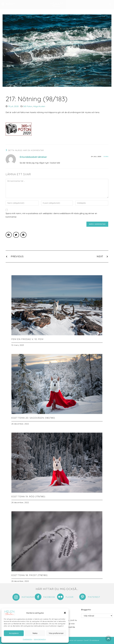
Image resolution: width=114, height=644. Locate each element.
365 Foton (28, 106)
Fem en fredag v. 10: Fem (27, 339)
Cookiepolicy (28, 639)
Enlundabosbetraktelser (33, 157)
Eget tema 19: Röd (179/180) (28, 497)
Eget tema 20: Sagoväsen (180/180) (33, 418)
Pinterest (94, 597)
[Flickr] (60, 597)
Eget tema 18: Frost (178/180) (30, 575)
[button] (65, 613)
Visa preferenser (56, 633)
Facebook (49, 597)
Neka (35, 633)
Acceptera (14, 633)
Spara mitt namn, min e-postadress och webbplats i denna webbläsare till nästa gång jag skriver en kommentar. (51, 215)
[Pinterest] (83, 597)
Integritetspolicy (40, 639)
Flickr (70, 597)
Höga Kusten (39, 106)
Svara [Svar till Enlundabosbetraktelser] (106, 157)
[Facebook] (38, 597)
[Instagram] (16, 597)
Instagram (28, 597)
